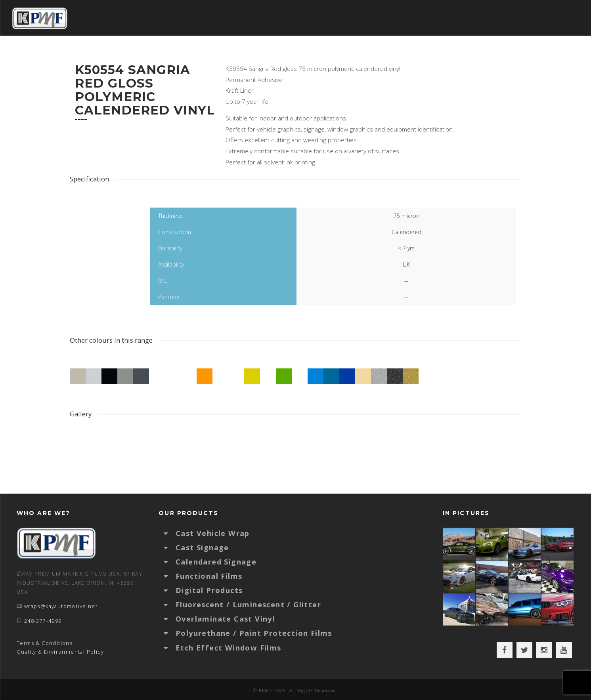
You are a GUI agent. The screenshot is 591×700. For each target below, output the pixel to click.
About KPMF (488, 53)
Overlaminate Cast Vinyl (225, 619)
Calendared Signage (216, 562)
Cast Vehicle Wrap (213, 533)
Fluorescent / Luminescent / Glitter (248, 605)
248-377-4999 (43, 621)
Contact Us (540, 53)
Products (306, 53)
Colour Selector (206, 53)
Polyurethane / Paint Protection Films (254, 633)
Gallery (263, 53)
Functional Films (209, 576)
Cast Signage (202, 547)
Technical (353, 53)
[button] (170, 533)
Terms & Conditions (45, 643)
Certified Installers (419, 53)
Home (95, 53)
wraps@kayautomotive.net (61, 606)
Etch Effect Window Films (229, 648)
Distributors (140, 53)
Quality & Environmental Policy (60, 652)
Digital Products (209, 590)
